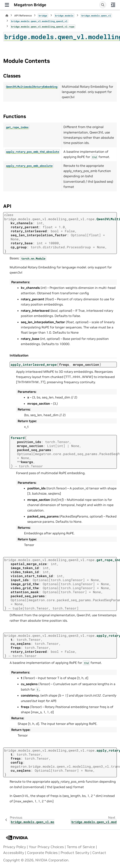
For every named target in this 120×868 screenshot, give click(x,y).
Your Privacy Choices (46, 847)
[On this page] (113, 5)
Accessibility (14, 853)
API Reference (23, 16)
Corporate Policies (42, 853)
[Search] (103, 5)
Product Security (75, 853)
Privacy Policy (15, 847)
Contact (99, 853)
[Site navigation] (7, 5)
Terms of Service (81, 847)
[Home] (7, 16)
